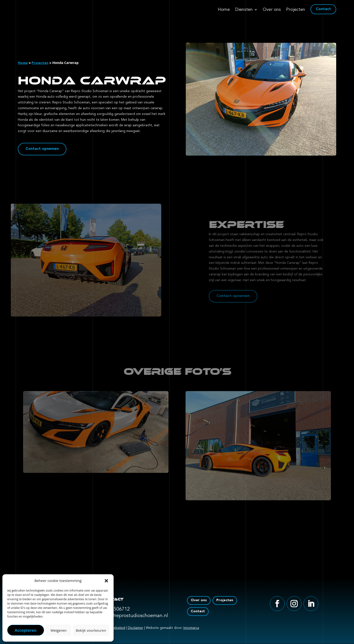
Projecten (296, 10)
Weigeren (58, 630)
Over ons (272, 10)
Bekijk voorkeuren (91, 630)
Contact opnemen (39, 149)
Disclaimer (135, 628)
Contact (323, 9)
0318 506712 (116, 609)
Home (224, 10)
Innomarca (191, 628)
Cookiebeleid (115, 628)
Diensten (244, 10)
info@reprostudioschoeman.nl (135, 616)
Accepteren (26, 630)
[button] (106, 581)
